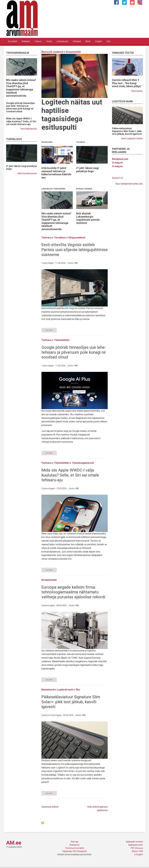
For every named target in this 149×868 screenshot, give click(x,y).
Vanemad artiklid (50, 807)
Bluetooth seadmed (52, 52)
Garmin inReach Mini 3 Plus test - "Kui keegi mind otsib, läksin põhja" (127, 83)
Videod (38, 41)
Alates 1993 (137, 851)
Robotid (80, 189)
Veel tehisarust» (29, 129)
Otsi (109, 41)
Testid (49, 41)
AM (76, 263)
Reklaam (26, 41)
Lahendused (62, 41)
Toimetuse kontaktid (74, 848)
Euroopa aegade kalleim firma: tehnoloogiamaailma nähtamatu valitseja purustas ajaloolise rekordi (73, 592)
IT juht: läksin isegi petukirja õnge (88, 170)
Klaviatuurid (48, 690)
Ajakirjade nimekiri (134, 842)
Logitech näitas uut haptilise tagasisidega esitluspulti (72, 115)
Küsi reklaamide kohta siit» (129, 184)
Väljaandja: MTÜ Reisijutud (74, 851)
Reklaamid (74, 845)
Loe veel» (49, 330)
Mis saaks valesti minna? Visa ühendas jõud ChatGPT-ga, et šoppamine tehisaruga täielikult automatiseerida (21, 88)
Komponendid (73, 52)
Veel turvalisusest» (27, 173)
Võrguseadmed (77, 238)
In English (139, 854)
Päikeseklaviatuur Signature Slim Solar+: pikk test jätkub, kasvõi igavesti (71, 702)
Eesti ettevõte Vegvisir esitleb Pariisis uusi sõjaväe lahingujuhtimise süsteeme (75, 250)
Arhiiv (88, 41)
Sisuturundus (47, 142)
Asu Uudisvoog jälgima (43, 823)
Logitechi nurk (65, 690)
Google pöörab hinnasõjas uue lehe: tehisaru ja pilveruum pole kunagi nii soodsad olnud (21, 107)
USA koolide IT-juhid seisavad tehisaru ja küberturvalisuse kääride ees (56, 173)
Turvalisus (81, 142)
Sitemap (74, 842)
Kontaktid (13, 41)
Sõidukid (77, 41)
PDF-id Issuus (137, 848)
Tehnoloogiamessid (83, 463)
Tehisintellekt (59, 189)
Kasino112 (117, 178)
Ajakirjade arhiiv (136, 845)
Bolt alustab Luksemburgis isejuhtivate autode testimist (88, 218)
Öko (78, 690)
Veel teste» (137, 91)
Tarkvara (46, 238)
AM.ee (14, 843)
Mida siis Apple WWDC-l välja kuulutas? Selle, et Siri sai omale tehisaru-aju (21, 121)
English (99, 41)
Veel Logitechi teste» (132, 138)
